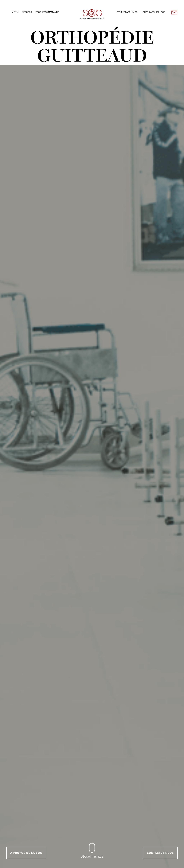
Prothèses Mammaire (47, 12)
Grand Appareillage (154, 12)
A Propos (27, 12)
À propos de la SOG (26, 853)
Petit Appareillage (127, 12)
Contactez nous (160, 853)
